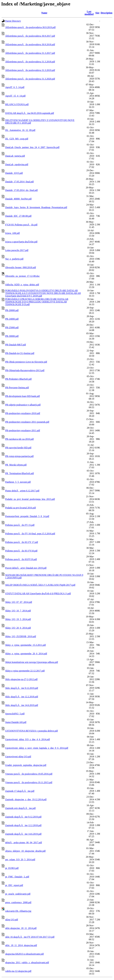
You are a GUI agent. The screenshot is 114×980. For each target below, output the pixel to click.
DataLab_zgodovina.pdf (17, 164)
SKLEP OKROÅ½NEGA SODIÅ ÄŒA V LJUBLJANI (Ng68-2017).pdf (40, 585)
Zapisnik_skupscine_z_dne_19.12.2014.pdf (26, 799)
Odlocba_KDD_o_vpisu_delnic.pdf (22, 285)
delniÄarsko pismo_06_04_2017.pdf (24, 842)
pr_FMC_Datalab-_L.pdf (17, 877)
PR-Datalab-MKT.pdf (16, 345)
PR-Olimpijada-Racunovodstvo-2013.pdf (25, 370)
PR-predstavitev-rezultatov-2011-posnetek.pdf (27, 422)
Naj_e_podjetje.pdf (14, 259)
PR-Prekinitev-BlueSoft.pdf (18, 379)
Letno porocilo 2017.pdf (17, 250)
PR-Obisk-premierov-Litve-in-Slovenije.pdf (26, 362)
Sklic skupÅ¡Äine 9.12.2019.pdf (22, 688)
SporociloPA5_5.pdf (15, 714)
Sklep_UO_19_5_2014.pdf (18, 619)
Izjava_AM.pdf (12, 233)
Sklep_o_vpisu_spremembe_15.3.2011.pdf (26, 645)
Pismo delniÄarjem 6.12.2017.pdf (22, 491)
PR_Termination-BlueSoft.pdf (20, 473)
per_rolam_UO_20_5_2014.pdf (20, 859)
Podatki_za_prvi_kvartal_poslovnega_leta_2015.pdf (30, 499)
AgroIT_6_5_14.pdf (15, 87)
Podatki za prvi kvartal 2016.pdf (21, 508)
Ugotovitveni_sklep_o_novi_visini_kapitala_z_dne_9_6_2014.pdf (37, 748)
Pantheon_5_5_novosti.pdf (18, 482)
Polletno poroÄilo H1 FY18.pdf (21, 551)
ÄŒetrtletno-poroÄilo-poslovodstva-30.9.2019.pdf (30, 27)
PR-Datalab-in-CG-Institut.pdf (20, 353)
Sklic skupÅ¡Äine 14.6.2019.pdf (22, 705)
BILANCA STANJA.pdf (17, 104)
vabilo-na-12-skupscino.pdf (18, 971)
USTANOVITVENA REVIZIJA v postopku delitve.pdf (32, 731)
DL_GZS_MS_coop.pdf (17, 139)
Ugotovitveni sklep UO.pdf (18, 757)
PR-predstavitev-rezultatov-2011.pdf (23, 430)
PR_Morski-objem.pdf (16, 465)
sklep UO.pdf (12, 920)
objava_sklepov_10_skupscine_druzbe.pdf (25, 851)
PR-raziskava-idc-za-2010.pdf (19, 439)
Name (44, 13)
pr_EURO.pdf (12, 868)
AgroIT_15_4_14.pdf (15, 96)
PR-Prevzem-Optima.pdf (17, 388)
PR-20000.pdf (12, 310)
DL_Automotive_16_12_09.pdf (20, 130)
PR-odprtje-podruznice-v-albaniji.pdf (23, 405)
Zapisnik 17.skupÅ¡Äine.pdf (20, 791)
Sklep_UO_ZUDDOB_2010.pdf (21, 636)
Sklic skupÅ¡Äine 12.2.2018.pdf (22, 697)
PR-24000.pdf (12, 319)
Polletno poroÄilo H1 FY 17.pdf (22, 542)
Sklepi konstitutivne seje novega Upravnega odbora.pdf (32, 662)
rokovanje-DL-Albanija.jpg (18, 911)
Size (97, 13)
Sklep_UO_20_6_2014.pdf (18, 628)
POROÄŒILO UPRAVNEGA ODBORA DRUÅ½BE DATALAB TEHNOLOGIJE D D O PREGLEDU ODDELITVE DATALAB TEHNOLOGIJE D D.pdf (37, 302)
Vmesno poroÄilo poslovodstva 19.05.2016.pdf (29, 774)
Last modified (89, 13)
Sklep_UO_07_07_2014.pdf (19, 602)
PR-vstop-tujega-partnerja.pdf (19, 456)
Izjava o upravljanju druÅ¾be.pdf (21, 242)
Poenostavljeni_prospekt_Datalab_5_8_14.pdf (27, 516)
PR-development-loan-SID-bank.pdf (22, 396)
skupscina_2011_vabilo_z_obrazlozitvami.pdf (27, 962)
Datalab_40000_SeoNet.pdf (18, 199)
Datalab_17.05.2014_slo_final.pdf (21, 190)
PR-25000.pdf (12, 327)
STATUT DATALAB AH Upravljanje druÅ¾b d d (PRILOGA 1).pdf (38, 593)
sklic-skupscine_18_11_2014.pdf (21, 928)
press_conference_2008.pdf (18, 902)
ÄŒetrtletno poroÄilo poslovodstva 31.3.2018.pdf (30, 62)
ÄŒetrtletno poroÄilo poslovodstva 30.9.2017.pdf (30, 36)
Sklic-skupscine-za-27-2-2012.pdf (21, 679)
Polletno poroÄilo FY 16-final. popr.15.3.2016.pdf (30, 534)
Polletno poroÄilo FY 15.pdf (20, 525)
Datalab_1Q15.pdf (14, 173)
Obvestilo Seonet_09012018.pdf (21, 267)
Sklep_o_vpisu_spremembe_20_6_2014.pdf (26, 654)
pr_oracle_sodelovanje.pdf (18, 894)
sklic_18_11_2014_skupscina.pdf (21, 945)
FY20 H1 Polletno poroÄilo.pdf (21, 225)
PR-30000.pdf (12, 336)
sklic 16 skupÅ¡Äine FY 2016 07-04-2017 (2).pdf (30, 937)
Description (107, 13)
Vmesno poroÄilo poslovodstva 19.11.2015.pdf (29, 782)
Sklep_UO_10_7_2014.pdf (18, 611)
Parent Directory (13, 21)
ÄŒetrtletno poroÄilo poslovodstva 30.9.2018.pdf (30, 44)
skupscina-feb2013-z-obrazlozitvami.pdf (24, 954)
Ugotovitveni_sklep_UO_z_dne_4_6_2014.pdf (28, 739)
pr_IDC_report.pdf (14, 885)
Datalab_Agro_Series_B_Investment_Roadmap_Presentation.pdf (36, 207)
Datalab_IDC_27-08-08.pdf (18, 216)
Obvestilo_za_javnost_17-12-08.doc (22, 276)
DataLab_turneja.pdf (15, 156)
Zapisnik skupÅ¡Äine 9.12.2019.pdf (23, 817)
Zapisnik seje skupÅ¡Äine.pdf (20, 808)
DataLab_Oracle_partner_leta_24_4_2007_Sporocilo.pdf (32, 147)
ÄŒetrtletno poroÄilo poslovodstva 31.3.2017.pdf (30, 53)
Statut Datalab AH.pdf (16, 722)
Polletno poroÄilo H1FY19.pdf (21, 559)
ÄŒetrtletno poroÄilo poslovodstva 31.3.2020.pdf (30, 79)
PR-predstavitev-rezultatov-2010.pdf (23, 413)
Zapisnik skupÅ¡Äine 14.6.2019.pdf (23, 834)
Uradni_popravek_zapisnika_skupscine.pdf (26, 765)
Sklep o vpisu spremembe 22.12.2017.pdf (25, 671)
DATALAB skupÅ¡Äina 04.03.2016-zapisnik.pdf (30, 113)
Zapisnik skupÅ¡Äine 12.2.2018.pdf (23, 825)
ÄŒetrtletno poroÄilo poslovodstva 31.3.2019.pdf (30, 70)
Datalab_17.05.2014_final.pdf (19, 182)
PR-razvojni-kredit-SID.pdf (18, 448)
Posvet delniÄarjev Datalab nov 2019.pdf (26, 568)
